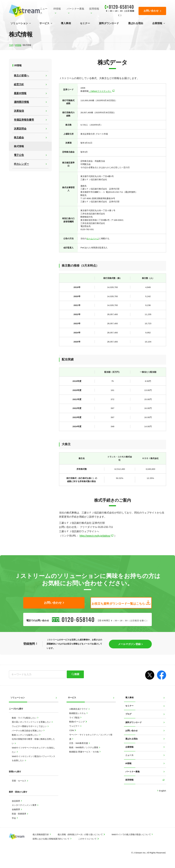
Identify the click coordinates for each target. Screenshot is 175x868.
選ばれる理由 (136, 23)
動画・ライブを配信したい (24, 717)
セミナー (85, 23)
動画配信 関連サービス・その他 (84, 751)
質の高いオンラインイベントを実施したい (32, 721)
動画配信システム (78, 713)
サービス (44, 23)
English (162, 790)
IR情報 (57, 9)
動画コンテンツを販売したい (26, 734)
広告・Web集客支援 (79, 743)
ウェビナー (75, 725)
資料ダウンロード (109, 23)
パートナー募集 (76, 9)
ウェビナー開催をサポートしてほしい (30, 726)
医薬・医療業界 (19, 813)
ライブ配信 (75, 717)
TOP (11, 45)
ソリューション (19, 23)
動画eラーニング (77, 721)
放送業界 (16, 800)
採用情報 (94, 9)
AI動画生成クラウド (79, 708)
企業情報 (157, 23)
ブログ (128, 713)
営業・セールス (19, 780)
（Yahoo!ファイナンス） (100, 91)
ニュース (44, 11)
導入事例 (66, 23)
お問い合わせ (131, 730)
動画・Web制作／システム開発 (84, 747)
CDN (72, 730)
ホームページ (93, 238)
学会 (14, 818)
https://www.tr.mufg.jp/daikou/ (95, 535)
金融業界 (16, 809)
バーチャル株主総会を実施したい (28, 730)
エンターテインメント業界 (24, 805)
